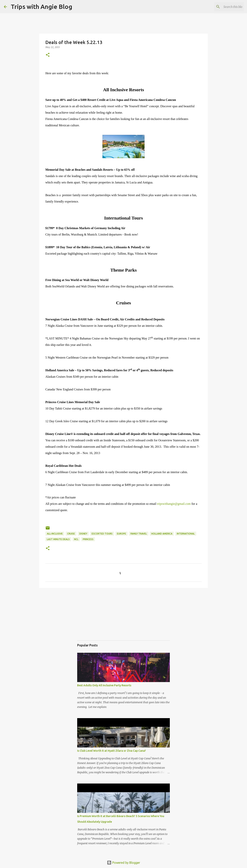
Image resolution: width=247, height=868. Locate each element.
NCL (76, 539)
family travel (139, 534)
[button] (48, 55)
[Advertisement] (96, 618)
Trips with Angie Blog (41, 7)
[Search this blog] (224, 7)
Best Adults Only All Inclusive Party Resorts (104, 685)
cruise (71, 534)
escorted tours (102, 534)
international (186, 534)
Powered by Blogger (123, 863)
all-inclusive (55, 534)
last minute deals (58, 539)
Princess (88, 539)
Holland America (162, 534)
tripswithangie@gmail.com (174, 504)
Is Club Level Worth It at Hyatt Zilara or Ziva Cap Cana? (112, 751)
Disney (83, 534)
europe (121, 534)
